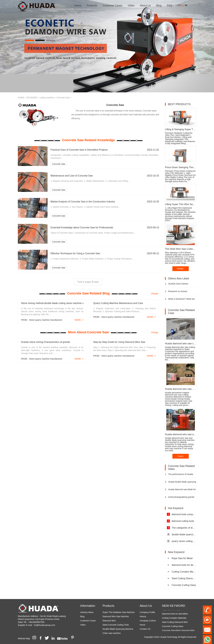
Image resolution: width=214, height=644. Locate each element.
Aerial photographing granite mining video (180, 498)
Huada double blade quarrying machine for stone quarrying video (180, 483)
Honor (143, 625)
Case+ (181, 456)
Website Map (24, 638)
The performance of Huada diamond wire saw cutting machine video (179, 475)
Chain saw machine (112, 633)
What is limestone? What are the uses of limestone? (180, 300)
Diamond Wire (109, 621)
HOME (21, 98)
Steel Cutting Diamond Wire (182, 578)
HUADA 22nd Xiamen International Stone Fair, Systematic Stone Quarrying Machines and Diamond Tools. (179, 285)
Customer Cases (88, 621)
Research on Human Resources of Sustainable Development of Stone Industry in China (180, 293)
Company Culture (148, 621)
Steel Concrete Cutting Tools (116, 625)
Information (88, 606)
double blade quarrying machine (182, 534)
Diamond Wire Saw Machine (116, 616)
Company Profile (147, 612)
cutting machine (47, 98)
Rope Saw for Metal (180, 558)
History (143, 616)
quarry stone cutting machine (182, 541)
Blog (82, 616)
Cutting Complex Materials (182, 572)
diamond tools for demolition (182, 565)
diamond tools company (182, 514)
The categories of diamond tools (182, 528)
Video (83, 625)
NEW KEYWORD (174, 606)
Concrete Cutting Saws (182, 585)
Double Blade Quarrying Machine (118, 629)
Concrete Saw (63, 98)
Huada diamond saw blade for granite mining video (180, 491)
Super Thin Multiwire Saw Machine (119, 612)
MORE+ (181, 269)
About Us (146, 606)
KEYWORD (32, 98)
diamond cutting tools (180, 521)
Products (108, 606)
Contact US (145, 629)
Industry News (87, 612)
